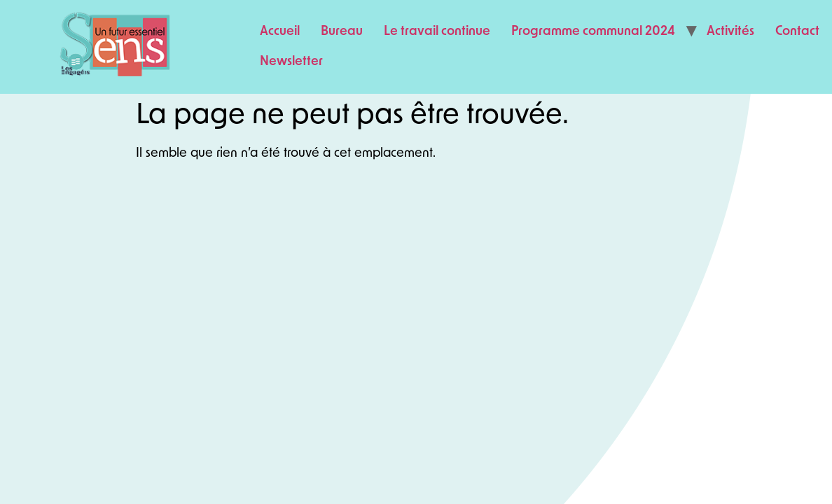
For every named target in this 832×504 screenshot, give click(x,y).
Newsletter (291, 62)
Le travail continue (437, 32)
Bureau (342, 32)
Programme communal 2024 (593, 32)
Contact (797, 32)
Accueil (280, 32)
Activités (730, 32)
